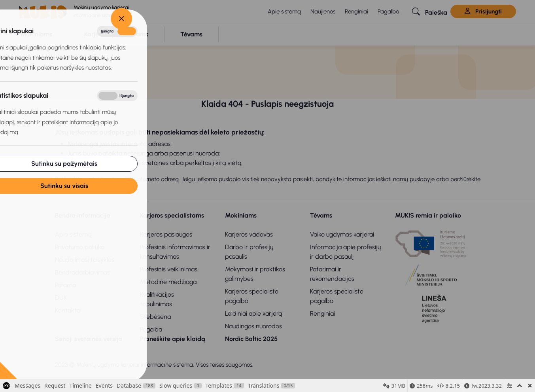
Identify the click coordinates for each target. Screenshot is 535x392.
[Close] (68, 19)
